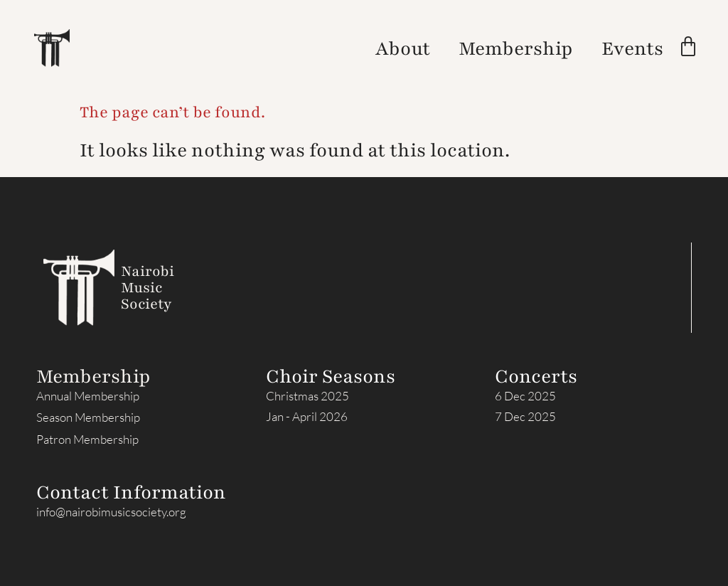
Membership (516, 48)
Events (632, 48)
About (403, 48)
